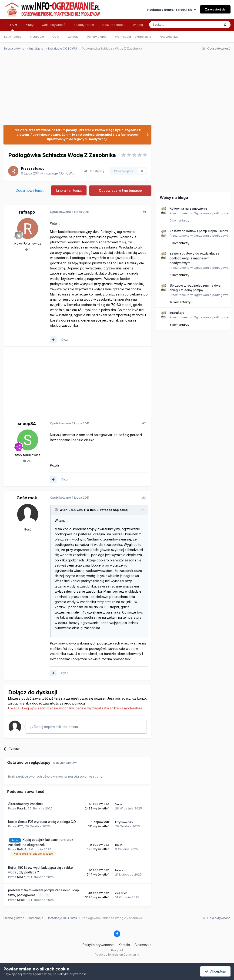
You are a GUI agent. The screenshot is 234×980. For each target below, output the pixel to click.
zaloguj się (16, 703)
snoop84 (27, 424)
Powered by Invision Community (117, 955)
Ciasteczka (143, 945)
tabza (21, 877)
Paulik (22, 808)
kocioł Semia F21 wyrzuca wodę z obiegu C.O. (42, 822)
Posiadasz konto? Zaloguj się (172, 10)
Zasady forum (84, 25)
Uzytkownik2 (124, 822)
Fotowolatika (169, 37)
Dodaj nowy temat (30, 190)
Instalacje (37, 37)
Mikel (21, 900)
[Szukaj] (173, 25)
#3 (144, 497)
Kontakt (124, 945)
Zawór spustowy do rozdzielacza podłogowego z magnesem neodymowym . (194, 258)
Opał (56, 37)
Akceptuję (215, 971)
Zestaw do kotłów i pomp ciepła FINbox (199, 231)
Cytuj (65, 339)
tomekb (184, 213)
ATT (20, 826)
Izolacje (73, 37)
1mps (119, 804)
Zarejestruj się (215, 9)
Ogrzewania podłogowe (211, 213)
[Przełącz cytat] (57, 510)
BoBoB (22, 849)
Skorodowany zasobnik (26, 804)
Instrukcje (177, 313)
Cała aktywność (53, 25)
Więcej (138, 25)
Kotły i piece (13, 37)
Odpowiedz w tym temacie (120, 190)
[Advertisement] (115, 90)
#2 (144, 423)
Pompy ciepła (97, 37)
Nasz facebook (113, 25)
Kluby (30, 25)
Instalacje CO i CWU (59, 173)
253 (28, 461)
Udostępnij (94, 171)
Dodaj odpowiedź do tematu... (55, 727)
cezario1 (121, 893)
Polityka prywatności (98, 945)
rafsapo (38, 168)
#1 (144, 212)
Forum (12, 27)
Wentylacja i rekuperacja (133, 37)
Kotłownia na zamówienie (188, 208)
